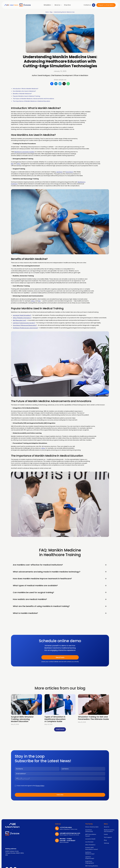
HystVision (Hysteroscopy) (90, 853)
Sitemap (106, 843)
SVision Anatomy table (92, 827)
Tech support (108, 837)
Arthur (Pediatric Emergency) (22, 318)
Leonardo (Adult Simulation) (22, 315)
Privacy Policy (40, 786)
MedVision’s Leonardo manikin (24, 152)
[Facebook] (52, 84)
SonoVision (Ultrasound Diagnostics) (25, 325)
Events (106, 834)
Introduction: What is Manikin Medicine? (26, 89)
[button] (48, 5)
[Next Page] (60, 729)
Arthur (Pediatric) (90, 845)
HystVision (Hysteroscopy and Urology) (25, 328)
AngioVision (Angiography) (90, 862)
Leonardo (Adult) (90, 839)
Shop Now (67, 5)
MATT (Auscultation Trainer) (91, 835)
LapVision (59, 172)
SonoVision (69, 172)
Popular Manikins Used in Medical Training (26, 96)
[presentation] (76, 785)
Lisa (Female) (89, 842)
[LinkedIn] (56, 84)
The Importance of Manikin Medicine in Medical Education (32, 101)
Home (47, 12)
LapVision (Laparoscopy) (90, 858)
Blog (51, 12)
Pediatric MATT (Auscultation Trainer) (92, 848)
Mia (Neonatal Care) (20, 320)
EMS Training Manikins (92, 866)
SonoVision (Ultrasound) (89, 831)
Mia (12, 164)
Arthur (19, 164)
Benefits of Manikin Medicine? (22, 94)
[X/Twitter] (64, 84)
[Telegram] (60, 84)
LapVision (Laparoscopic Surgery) (24, 323)
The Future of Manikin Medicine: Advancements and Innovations (33, 99)
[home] (18, 5)
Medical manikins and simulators (109, 831)
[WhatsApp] (68, 84)
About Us (107, 827)
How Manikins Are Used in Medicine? (24, 91)
